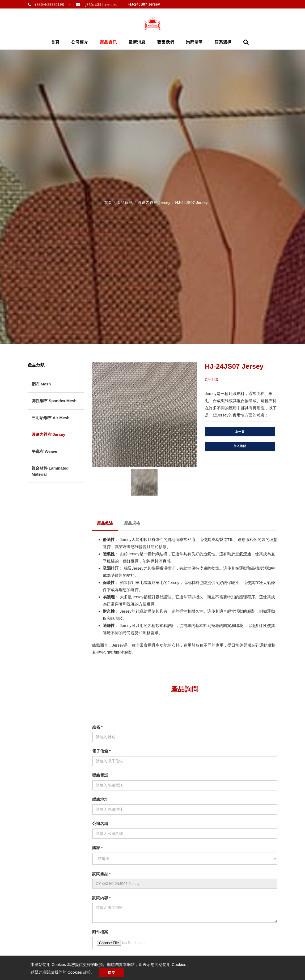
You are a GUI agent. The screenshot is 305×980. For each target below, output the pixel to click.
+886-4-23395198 (49, 5)
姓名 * (98, 726)
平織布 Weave (44, 451)
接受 (113, 973)
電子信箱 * (101, 750)
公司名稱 (100, 822)
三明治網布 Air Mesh (51, 418)
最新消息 (137, 42)
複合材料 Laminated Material (50, 471)
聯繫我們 (166, 42)
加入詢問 (240, 446)
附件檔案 (100, 930)
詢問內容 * (101, 897)
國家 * (98, 846)
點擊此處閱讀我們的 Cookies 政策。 (63, 972)
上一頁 (240, 432)
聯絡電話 (100, 774)
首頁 (55, 42)
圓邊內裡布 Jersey (154, 202)
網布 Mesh (41, 384)
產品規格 (133, 523)
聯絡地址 (100, 798)
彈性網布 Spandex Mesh (54, 401)
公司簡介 (80, 42)
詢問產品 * (101, 872)
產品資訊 (108, 42)
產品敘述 (105, 523)
